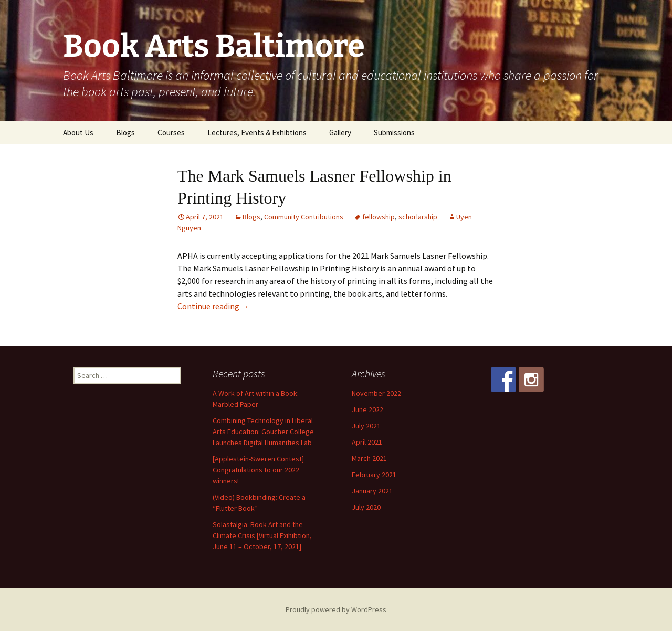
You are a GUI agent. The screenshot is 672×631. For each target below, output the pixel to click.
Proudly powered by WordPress (336, 609)
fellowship (379, 217)
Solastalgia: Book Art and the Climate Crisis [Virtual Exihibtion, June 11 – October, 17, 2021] (262, 535)
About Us (78, 133)
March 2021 (369, 458)
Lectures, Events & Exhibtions (257, 133)
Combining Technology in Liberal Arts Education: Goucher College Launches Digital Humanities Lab (263, 432)
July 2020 (366, 507)
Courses (171, 133)
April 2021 (367, 442)
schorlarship (418, 217)
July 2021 (366, 426)
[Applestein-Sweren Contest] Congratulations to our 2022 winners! (258, 470)
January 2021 (372, 491)
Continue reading (213, 306)
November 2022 (376, 393)
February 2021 (374, 475)
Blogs (125, 133)
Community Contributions (304, 217)
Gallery (340, 133)
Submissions (394, 133)
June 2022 (367, 409)
